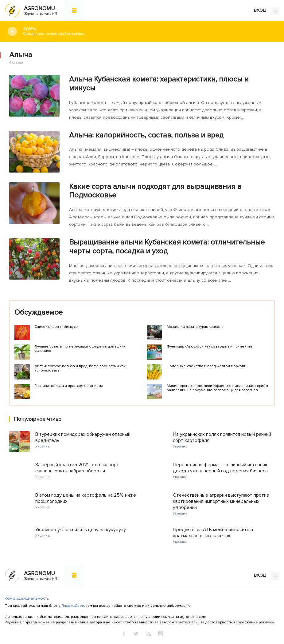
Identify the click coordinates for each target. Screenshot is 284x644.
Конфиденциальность (27, 598)
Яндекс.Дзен (73, 606)
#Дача (149, 31)
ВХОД (267, 11)
